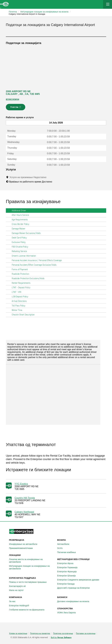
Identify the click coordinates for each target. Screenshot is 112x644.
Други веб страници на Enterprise (75, 588)
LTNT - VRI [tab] (18, 292)
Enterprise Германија (69, 567)
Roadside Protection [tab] (22, 274)
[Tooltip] (49, 177)
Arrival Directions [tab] (20, 301)
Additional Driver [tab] (20, 211)
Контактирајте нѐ (19, 586)
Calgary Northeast (24, 512)
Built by (61, 638)
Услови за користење (18, 633)
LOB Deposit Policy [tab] (21, 297)
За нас (14, 601)
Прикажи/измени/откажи (23, 548)
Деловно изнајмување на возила (75, 601)
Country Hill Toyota (25, 498)
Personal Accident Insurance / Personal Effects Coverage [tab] (38, 260)
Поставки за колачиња (86, 633)
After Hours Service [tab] (21, 215)
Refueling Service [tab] (20, 251)
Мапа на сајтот (18, 590)
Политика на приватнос (40, 633)
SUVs (61, 548)
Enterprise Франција (68, 572)
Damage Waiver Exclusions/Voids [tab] (27, 233)
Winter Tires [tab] (18, 310)
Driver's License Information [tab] (25, 256)
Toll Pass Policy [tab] (20, 306)
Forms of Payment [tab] (21, 269)
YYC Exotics (21, 484)
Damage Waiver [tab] (20, 229)
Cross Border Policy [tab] (22, 224)
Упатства (16, 108)
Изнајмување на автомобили (25, 544)
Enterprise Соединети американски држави (80, 580)
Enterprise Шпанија (68, 576)
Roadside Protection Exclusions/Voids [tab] (29, 278)
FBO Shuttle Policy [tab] (21, 247)
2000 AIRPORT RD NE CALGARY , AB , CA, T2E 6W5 (23, 93)
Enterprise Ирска (67, 563)
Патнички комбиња (68, 552)
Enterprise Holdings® (21, 606)
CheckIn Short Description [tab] (24, 315)
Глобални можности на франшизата (28, 610)
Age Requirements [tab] (21, 220)
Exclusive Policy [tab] (20, 242)
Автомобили (65, 544)
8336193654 (12, 100)
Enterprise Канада (67, 584)
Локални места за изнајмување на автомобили (32, 561)
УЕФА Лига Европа (68, 613)
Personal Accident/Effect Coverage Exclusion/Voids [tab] (35, 265)
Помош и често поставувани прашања (29, 582)
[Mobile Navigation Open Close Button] (108, 4)
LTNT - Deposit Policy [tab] (22, 288)
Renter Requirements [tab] (22, 283)
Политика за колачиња (63, 633)
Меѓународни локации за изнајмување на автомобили (32, 567)
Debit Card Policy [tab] (20, 238)
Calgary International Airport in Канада (27, 14)
